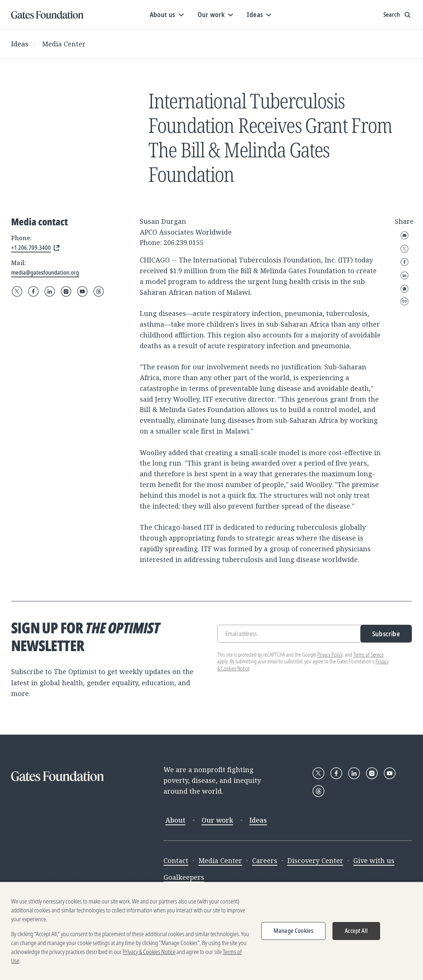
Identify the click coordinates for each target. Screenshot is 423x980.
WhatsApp (404, 289)
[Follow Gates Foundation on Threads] (99, 291)
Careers (265, 860)
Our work (217, 820)
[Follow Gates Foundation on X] (17, 291)
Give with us (374, 860)
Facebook (404, 262)
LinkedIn (404, 275)
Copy (404, 301)
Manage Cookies (293, 931)
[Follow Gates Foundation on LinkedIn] (50, 291)
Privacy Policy (330, 655)
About (175, 820)
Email (404, 235)
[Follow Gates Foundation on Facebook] (33, 291)
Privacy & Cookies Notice (149, 952)
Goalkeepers (184, 877)
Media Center (64, 44)
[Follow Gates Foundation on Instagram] (66, 291)
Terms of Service (369, 655)
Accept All (356, 931)
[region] (211, 931)
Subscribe (386, 634)
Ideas (20, 44)
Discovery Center (315, 860)
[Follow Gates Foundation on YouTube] (82, 291)
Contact (176, 860)
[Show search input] (398, 15)
